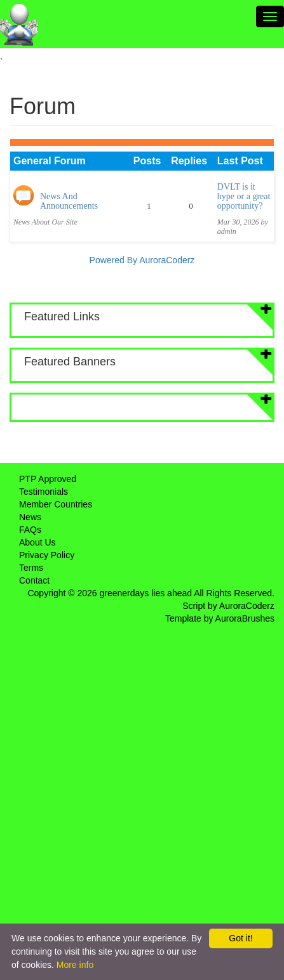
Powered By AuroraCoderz (142, 260)
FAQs (30, 530)
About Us (37, 542)
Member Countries (56, 504)
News (30, 517)
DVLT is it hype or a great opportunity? (244, 197)
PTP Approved (48, 479)
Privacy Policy (47, 555)
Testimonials (44, 492)
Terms (31, 568)
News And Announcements (69, 201)
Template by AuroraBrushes (220, 618)
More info (75, 965)
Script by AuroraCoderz (228, 606)
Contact (34, 580)
